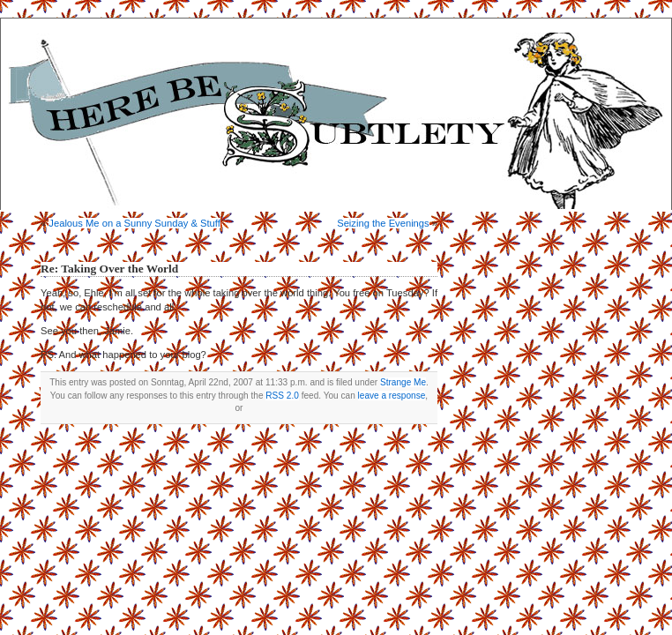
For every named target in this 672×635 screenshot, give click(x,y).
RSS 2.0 (282, 396)
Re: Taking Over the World (109, 269)
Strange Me (403, 382)
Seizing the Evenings (383, 223)
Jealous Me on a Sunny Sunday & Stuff (134, 223)
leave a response (392, 396)
